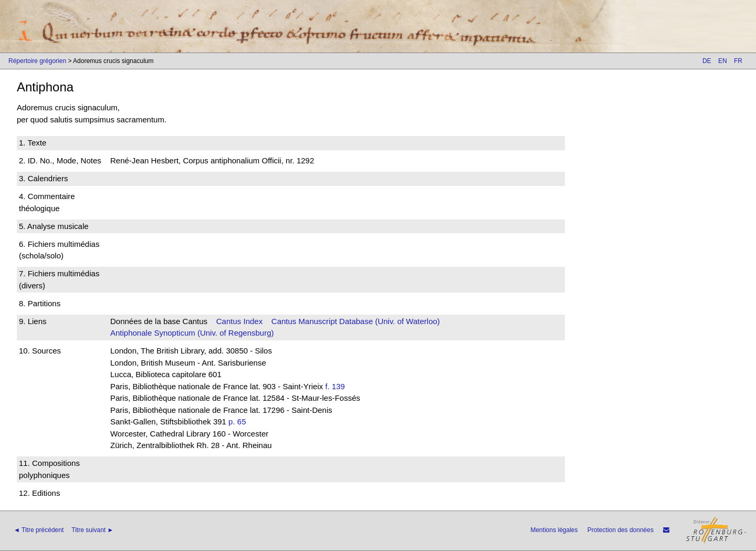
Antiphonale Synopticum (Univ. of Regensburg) (192, 333)
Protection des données (621, 530)
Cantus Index (239, 321)
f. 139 (335, 386)
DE (707, 61)
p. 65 (237, 422)
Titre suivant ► (92, 530)
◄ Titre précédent (39, 530)
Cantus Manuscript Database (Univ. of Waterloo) (356, 321)
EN (723, 61)
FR (738, 61)
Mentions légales (554, 530)
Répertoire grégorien (37, 61)
